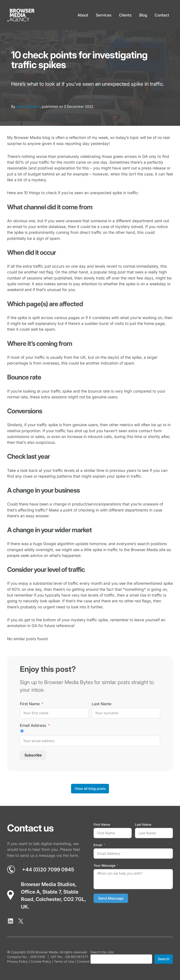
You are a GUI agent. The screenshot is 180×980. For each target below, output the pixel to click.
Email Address (33, 725)
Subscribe (33, 755)
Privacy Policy (17, 961)
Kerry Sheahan (28, 107)
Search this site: (102, 952)
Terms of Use (64, 961)
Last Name (102, 704)
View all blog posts (90, 789)
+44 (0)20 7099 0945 (48, 869)
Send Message (111, 898)
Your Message (104, 865)
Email (98, 845)
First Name (30, 704)
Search (164, 959)
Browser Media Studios (48, 884)
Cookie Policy (41, 961)
